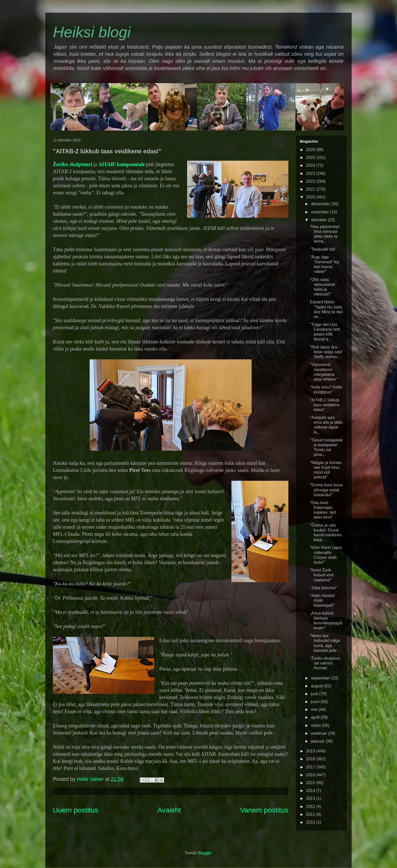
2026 (311, 150)
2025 (311, 158)
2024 (311, 165)
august (317, 686)
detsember (321, 204)
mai (315, 709)
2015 (311, 783)
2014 (311, 791)
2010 (311, 822)
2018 (311, 759)
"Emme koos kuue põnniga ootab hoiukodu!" (326, 490)
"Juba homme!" (324, 588)
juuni (316, 702)
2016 (311, 775)
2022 (311, 181)
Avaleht (169, 810)
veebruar (320, 733)
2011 (311, 814)
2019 (311, 751)
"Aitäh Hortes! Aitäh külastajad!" (322, 601)
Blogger (205, 853)
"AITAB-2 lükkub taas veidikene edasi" (325, 405)
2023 (311, 173)
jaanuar (318, 741)
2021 (311, 189)
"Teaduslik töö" (323, 249)
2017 (311, 767)
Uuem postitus (76, 810)
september (321, 678)
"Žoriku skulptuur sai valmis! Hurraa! (325, 663)
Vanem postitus (264, 810)
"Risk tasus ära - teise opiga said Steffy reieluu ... (326, 352)
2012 (311, 807)
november (321, 212)
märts (316, 725)
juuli (315, 694)
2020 (311, 197)
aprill (316, 717)
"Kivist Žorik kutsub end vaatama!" (322, 575)
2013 (311, 798)
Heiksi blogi (92, 32)
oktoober (319, 220)
